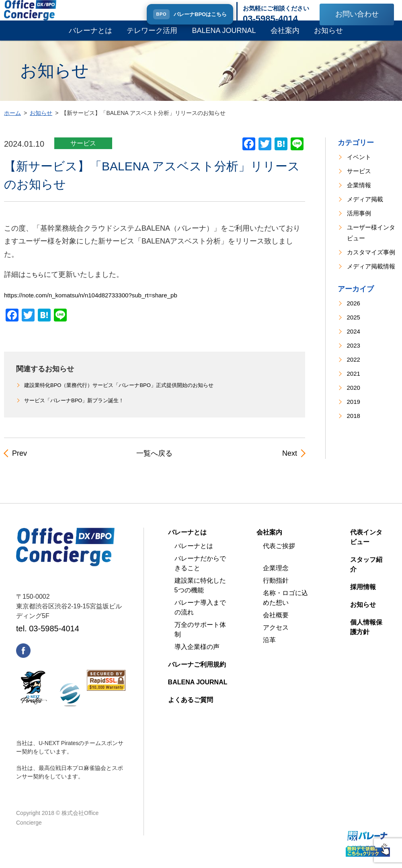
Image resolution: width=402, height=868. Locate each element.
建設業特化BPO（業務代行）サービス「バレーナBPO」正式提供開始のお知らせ (126, 393)
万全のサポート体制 (200, 638)
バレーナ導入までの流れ (200, 615)
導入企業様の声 (197, 655)
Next (290, 462)
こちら (37, 283)
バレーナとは (90, 39)
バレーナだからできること (200, 571)
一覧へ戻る (154, 462)
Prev (19, 462)
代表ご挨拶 (279, 554)
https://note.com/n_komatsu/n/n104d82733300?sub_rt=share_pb (108, 303)
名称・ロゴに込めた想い (285, 606)
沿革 (269, 648)
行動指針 (276, 589)
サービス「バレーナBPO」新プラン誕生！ (78, 409)
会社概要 (276, 623)
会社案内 (285, 39)
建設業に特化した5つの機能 (200, 593)
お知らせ (328, 39)
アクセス (276, 636)
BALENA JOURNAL (224, 39)
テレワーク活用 (152, 39)
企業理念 (276, 576)
